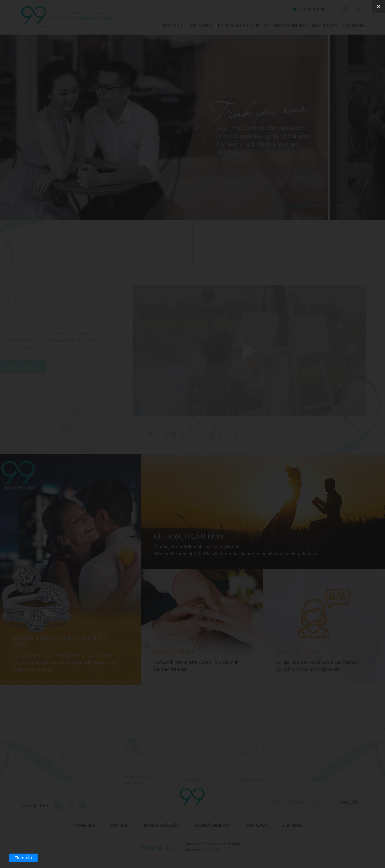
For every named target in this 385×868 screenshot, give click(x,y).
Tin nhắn (23, 858)
